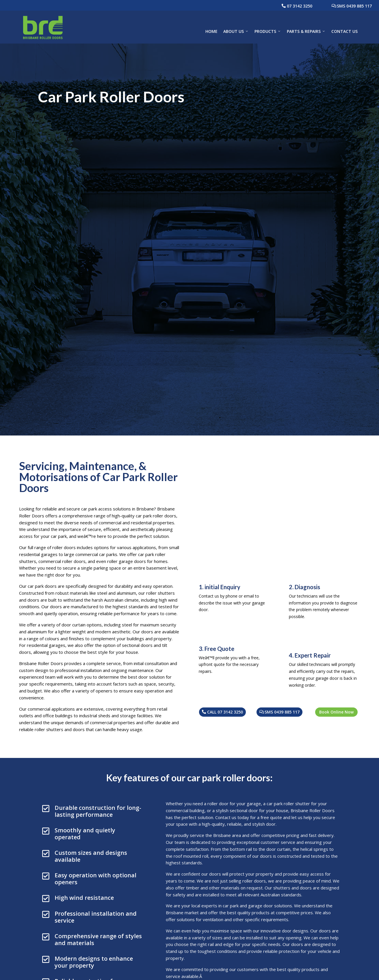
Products (268, 31)
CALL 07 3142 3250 (225, 712)
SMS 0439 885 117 (354, 6)
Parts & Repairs (306, 31)
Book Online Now (336, 712)
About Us (236, 31)
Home (211, 31)
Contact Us (344, 31)
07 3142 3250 (300, 6)
